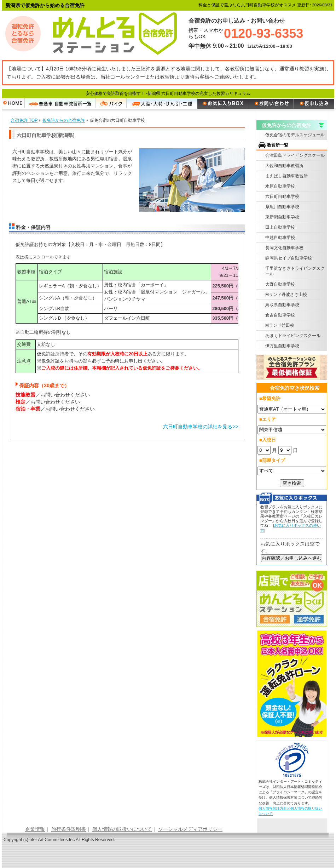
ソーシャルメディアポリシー (190, 829)
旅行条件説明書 (69, 829)
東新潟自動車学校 (282, 217)
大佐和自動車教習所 (284, 166)
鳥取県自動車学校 (282, 305)
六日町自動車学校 (282, 196)
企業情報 (35, 829)
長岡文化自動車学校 (284, 248)
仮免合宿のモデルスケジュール (295, 135)
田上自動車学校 (280, 227)
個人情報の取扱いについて (122, 829)
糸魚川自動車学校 (282, 207)
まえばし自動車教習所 (286, 176)
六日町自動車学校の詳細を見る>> (201, 427)
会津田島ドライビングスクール (295, 155)
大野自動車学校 (280, 284)
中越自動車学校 (280, 238)
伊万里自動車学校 (282, 346)
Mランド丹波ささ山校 (286, 295)
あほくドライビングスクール (293, 336)
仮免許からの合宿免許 (286, 125)
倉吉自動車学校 (280, 315)
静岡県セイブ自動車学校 (289, 258)
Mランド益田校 (280, 325)
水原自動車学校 (280, 186)
